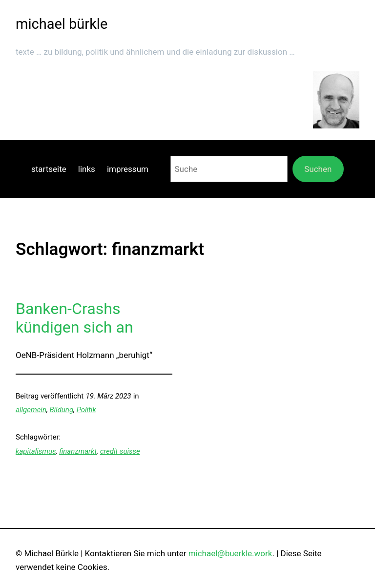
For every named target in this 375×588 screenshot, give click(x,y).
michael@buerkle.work (230, 553)
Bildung (62, 410)
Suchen (318, 169)
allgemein (31, 410)
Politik (86, 410)
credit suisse (120, 451)
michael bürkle (62, 24)
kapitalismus (36, 451)
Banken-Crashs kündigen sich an (74, 318)
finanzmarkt (78, 451)
